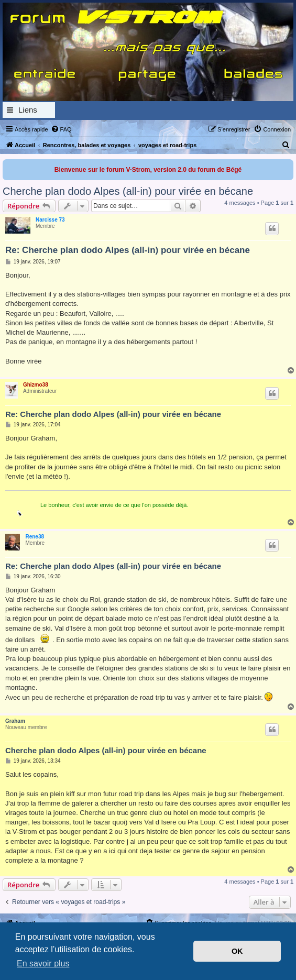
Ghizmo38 (36, 385)
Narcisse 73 (50, 220)
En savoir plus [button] (43, 964)
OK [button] (237, 951)
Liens (28, 110)
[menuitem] (61, 129)
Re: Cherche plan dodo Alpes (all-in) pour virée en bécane (128, 250)
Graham (15, 721)
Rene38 (35, 537)
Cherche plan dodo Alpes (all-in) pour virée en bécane (128, 191)
